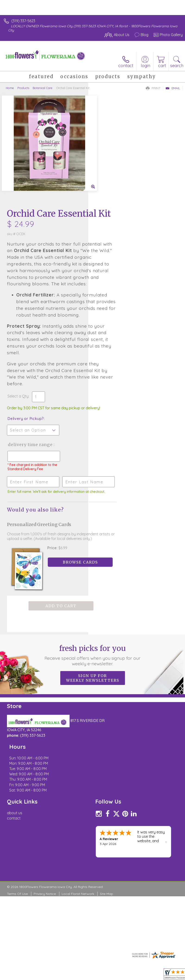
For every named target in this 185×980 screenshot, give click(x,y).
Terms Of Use (17, 812)
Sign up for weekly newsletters (93, 623)
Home (10, 88)
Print (153, 88)
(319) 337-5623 (23, 21)
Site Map (107, 812)
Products (23, 88)
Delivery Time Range (111, 382)
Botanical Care (43, 88)
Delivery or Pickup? (114, 351)
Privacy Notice (45, 812)
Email (173, 88)
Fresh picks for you (93, 600)
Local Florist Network (78, 812)
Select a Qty (106, 324)
